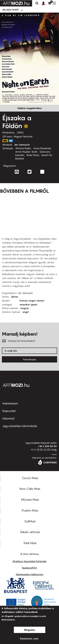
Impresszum (10, 403)
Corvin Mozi (30, 478)
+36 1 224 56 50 (47, 446)
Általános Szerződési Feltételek (29, 561)
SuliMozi (30, 521)
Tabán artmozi (30, 532)
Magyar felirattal (23, 136)
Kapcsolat (9, 411)
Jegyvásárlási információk (20, 426)
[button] (45, 3)
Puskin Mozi (30, 510)
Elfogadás (30, 630)
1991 (20, 132)
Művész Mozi (30, 500)
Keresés (37, 3)
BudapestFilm (29, 568)
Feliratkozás (30, 359)
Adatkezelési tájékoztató (29, 574)
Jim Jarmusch (22, 145)
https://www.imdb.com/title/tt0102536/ (5, 141)
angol (25, 312)
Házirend (8, 418)
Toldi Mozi (30, 543)
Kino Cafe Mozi (30, 489)
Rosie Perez (33, 155)
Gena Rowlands (42, 148)
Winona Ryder (23, 148)
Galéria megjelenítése (29, 108)
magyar (25, 308)
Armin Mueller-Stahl (26, 152)
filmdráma (8, 132)
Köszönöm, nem (29, 638)
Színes (15, 297)
